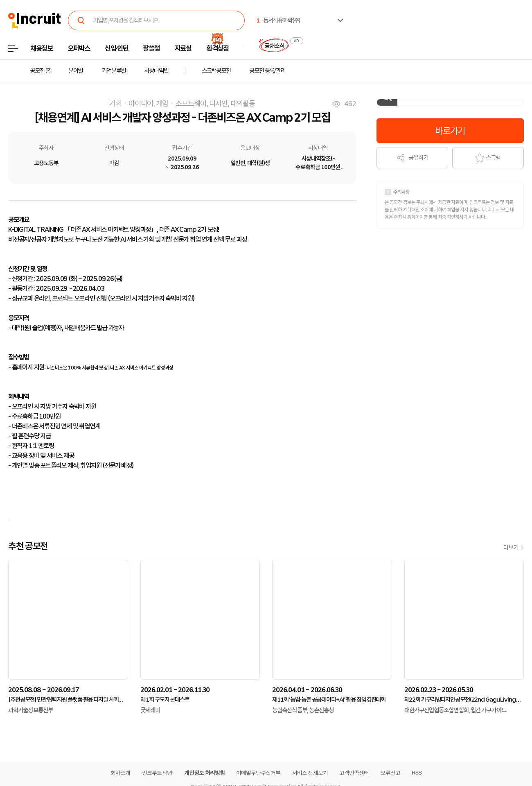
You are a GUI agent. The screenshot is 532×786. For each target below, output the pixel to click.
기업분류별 (114, 71)
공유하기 (412, 158)
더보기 (514, 548)
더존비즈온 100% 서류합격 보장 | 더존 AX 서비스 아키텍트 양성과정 (110, 368)
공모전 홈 (40, 71)
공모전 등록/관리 (267, 71)
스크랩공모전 (216, 71)
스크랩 (488, 158)
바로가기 (450, 131)
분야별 (76, 71)
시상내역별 (156, 71)
